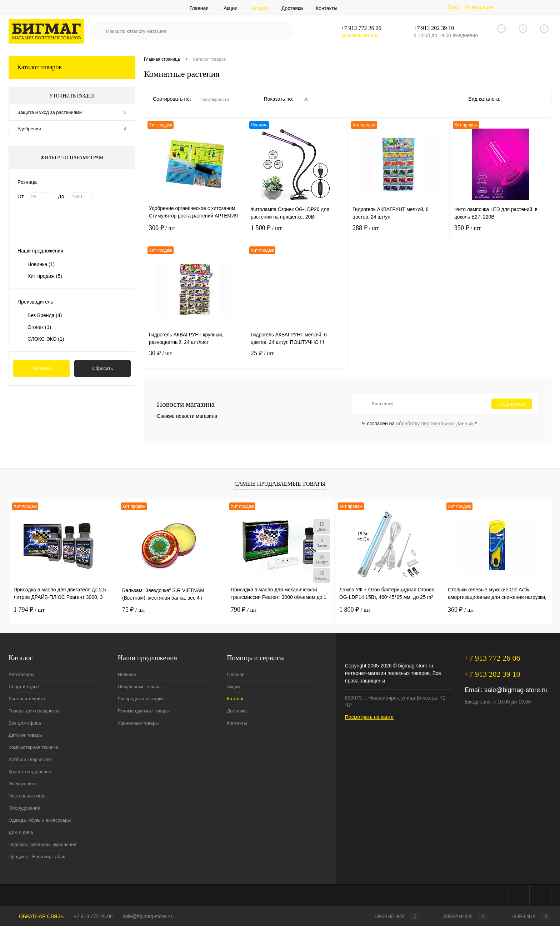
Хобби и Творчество (30, 759)
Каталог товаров (72, 67)
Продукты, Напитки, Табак (37, 857)
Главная (199, 8)
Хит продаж (45, 276)
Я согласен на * (420, 424)
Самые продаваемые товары (280, 484)
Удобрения (29, 129)
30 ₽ (195, 358)
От (21, 196)
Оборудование (24, 808)
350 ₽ (500, 233)
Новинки (127, 674)
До (61, 196)
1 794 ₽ (29, 610)
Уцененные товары (138, 723)
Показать (41, 368)
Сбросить (102, 368)
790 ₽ (244, 610)
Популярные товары (140, 687)
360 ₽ (461, 610)
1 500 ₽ (297, 233)
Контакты (326, 8)
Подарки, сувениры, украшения (42, 844)
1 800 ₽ (355, 610)
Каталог (259, 8)
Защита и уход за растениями (50, 112)
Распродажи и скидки (141, 699)
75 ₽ (134, 610)
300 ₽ (195, 233)
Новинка (41, 264)
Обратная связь (36, 916)
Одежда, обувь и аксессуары (40, 820)
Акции (231, 8)
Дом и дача (21, 832)
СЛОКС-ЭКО (46, 339)
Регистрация (479, 7)
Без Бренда (45, 315)
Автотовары (21, 674)
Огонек (39, 327)
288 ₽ (399, 233)
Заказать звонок (359, 35)
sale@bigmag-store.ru (516, 690)
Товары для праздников (34, 711)
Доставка (292, 8)
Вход (453, 7)
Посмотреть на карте (369, 717)
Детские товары (26, 735)
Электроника (22, 784)
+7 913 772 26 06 (93, 916)
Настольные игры (27, 796)
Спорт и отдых (24, 687)
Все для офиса (25, 723)
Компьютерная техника (33, 747)
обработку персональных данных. (436, 424)
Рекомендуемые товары (144, 711)
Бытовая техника (27, 699)
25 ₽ (297, 358)
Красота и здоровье (30, 772)
